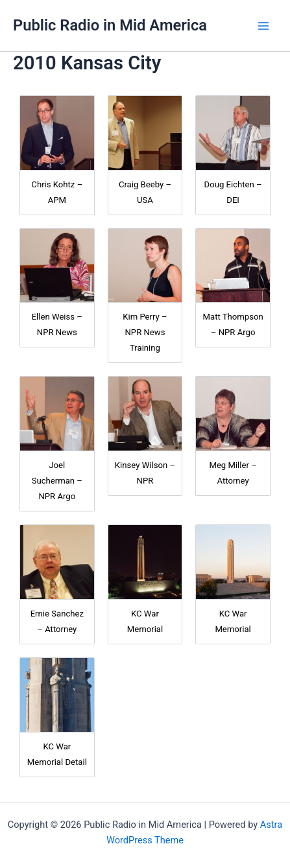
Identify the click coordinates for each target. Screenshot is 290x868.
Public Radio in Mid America (110, 25)
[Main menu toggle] (263, 26)
